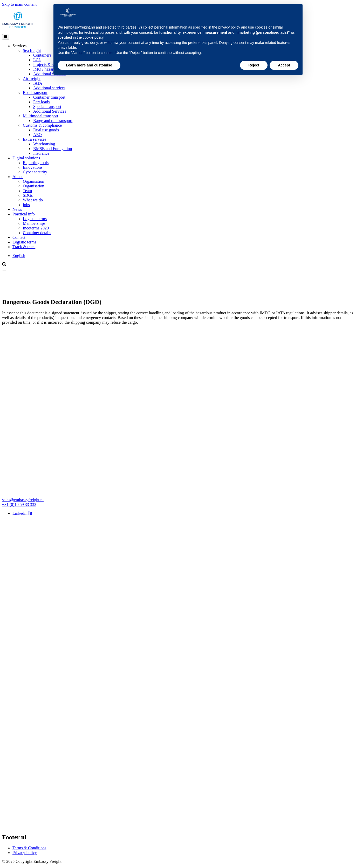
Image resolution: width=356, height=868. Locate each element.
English (19, 256)
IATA (38, 83)
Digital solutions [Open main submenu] (26, 158)
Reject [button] (254, 65)
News (17, 209)
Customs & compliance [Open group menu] (42, 125)
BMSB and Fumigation (53, 149)
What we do (33, 200)
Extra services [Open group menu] (35, 139)
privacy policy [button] (229, 27)
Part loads (42, 102)
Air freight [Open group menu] (32, 79)
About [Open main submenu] (18, 177)
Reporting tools (36, 163)
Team (27, 191)
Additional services (49, 88)
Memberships (34, 223)
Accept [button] (284, 65)
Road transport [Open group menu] (35, 93)
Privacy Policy (25, 853)
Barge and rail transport (53, 121)
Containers (42, 55)
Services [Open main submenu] (19, 46)
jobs (26, 205)
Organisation (33, 181)
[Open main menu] (6, 37)
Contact (19, 237)
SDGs (28, 195)
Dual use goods (46, 130)
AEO (37, 135)
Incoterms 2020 (36, 228)
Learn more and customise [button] (89, 65)
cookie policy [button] (93, 37)
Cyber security (35, 172)
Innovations (33, 167)
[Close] (4, 270)
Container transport (49, 97)
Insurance (41, 153)
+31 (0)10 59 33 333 (19, 504)
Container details (37, 233)
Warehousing (44, 144)
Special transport (47, 107)
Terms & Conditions (29, 848)
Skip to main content (19, 4)
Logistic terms (35, 219)
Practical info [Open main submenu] (24, 214)
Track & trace (24, 247)
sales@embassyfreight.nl (23, 500)
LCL (37, 60)
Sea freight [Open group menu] (32, 50)
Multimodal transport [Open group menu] (40, 116)
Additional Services (50, 111)
